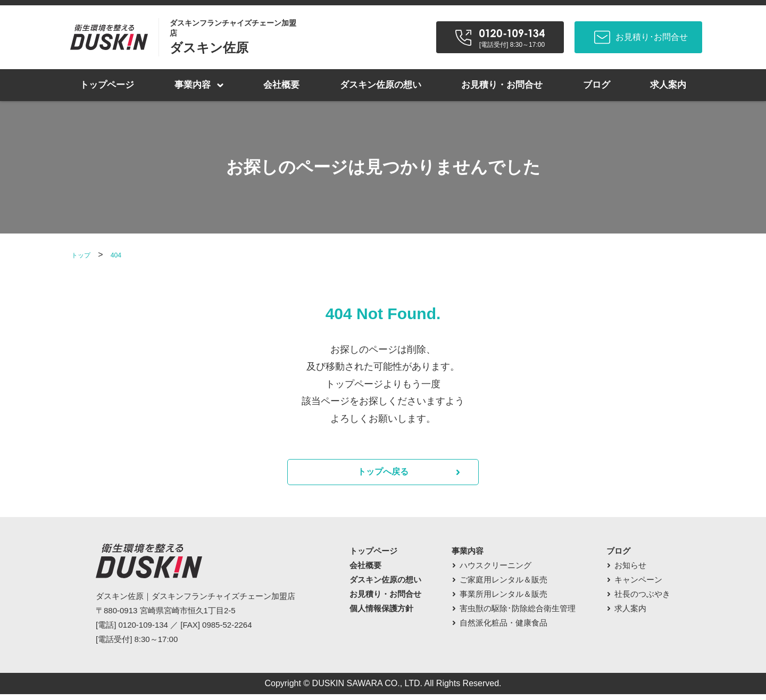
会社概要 (281, 85)
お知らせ (630, 571)
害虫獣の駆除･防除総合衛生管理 (518, 614)
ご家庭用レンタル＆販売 (503, 585)
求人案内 (668, 85)
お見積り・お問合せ (502, 85)
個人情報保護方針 (381, 614)
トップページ (107, 85)
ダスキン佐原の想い (381, 85)
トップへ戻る (383, 475)
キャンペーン (638, 585)
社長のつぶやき (642, 600)
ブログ (597, 85)
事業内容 (193, 85)
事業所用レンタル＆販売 (503, 600)
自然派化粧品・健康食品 (503, 628)
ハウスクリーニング (496, 571)
